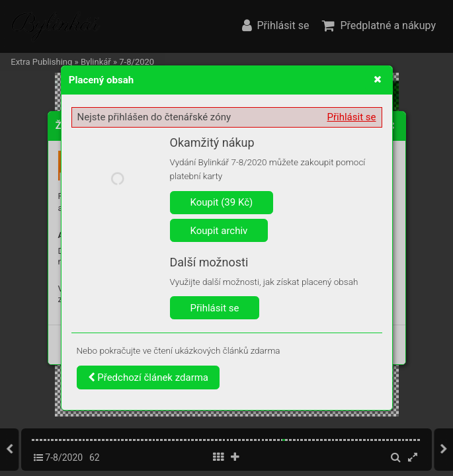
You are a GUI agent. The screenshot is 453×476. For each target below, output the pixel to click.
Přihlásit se (352, 117)
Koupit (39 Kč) (222, 202)
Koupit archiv (219, 231)
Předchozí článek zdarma (148, 377)
